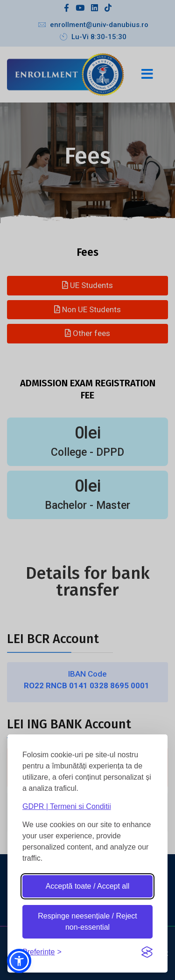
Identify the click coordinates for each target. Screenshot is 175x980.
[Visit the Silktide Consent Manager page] (147, 952)
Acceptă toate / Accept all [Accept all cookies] (88, 886)
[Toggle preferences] (42, 952)
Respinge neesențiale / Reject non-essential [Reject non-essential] (87, 922)
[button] (19, 961)
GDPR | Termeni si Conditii (67, 806)
